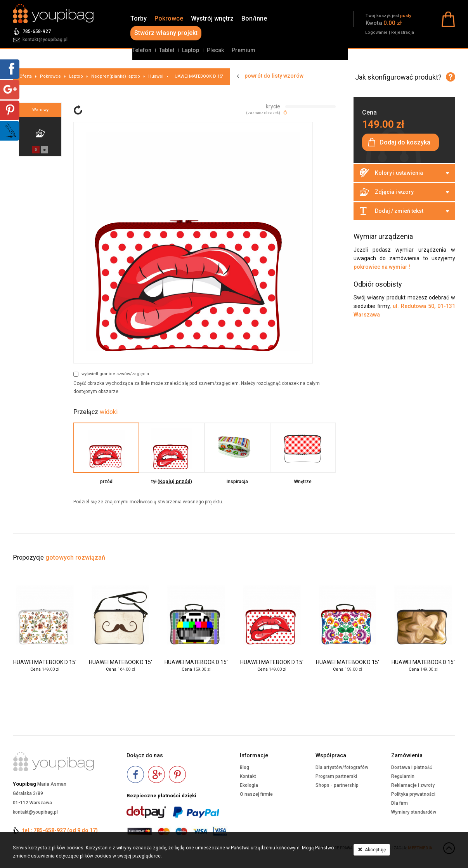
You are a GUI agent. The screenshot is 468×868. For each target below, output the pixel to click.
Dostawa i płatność (412, 767)
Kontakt (248, 776)
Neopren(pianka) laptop (116, 76)
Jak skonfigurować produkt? (398, 77)
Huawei (156, 76)
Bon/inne (254, 18)
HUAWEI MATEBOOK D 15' (197, 76)
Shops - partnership (337, 785)
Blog (244, 767)
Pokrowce (169, 18)
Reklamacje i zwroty (413, 785)
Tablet (167, 50)
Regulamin (403, 776)
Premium (244, 50)
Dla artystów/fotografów (342, 767)
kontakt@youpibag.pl (45, 40)
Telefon (142, 50)
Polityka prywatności (413, 794)
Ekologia (249, 785)
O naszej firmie (256, 794)
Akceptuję (372, 850)
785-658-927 (37, 31)
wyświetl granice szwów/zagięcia (111, 374)
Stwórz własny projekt (166, 33)
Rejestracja (403, 32)
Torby (139, 18)
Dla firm (400, 803)
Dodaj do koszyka (405, 142)
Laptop (191, 50)
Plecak (215, 50)
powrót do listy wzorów (274, 76)
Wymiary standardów (414, 812)
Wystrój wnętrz (212, 18)
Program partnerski (336, 776)
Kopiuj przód (175, 481)
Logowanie (376, 32)
